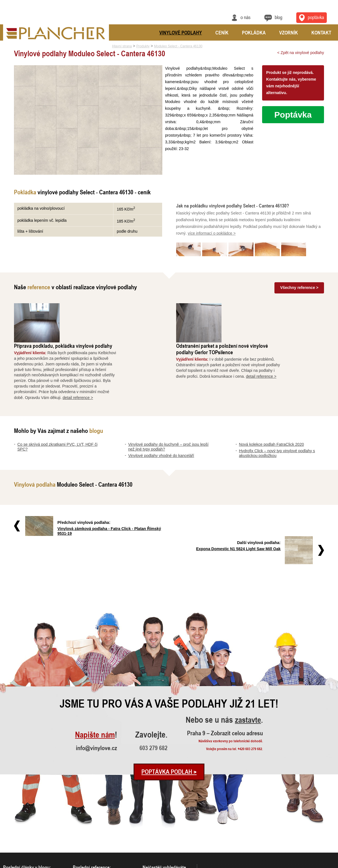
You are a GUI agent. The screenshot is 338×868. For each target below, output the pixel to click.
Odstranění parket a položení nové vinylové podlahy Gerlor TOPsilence (265, 311)
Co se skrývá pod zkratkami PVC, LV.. (30, 818)
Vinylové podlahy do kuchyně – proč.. (29, 826)
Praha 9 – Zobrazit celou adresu (227, 675)
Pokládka (254, 32)
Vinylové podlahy (181, 32)
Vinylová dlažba (154, 818)
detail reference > (121, 360)
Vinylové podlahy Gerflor (160, 848)
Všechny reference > (299, 289)
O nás (245, 17)
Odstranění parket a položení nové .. (98, 826)
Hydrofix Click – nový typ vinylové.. (28, 848)
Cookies (330, 864)
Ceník (222, 32)
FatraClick (150, 833)
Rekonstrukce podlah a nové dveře (97, 840)
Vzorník (289, 32)
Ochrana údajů (314, 864)
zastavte (249, 662)
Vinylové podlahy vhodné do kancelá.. (29, 833)
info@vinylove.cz (97, 690)
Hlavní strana (122, 46)
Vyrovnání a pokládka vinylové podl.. (98, 833)
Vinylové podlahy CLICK (160, 840)
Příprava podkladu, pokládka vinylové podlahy (106, 308)
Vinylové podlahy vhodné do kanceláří (161, 417)
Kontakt (321, 32)
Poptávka (293, 115)
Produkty (143, 46)
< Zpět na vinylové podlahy (301, 53)
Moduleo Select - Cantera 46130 (178, 46)
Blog (278, 17)
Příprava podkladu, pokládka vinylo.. (98, 818)
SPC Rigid (150, 826)
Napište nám (94, 677)
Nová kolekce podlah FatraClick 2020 (271, 406)
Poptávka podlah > (169, 714)
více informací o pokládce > (212, 235)
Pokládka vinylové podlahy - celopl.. (98, 848)
